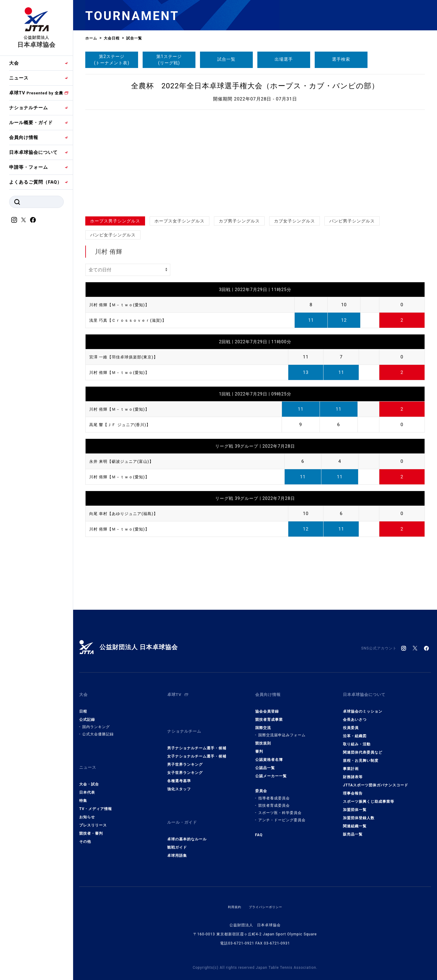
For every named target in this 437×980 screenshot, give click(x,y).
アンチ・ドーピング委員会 (282, 815)
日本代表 (87, 783)
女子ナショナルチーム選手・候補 (197, 747)
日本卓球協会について (33, 152)
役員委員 (351, 723)
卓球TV (36, 93)
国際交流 (263, 723)
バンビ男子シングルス (352, 221)
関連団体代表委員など (363, 748)
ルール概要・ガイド (31, 123)
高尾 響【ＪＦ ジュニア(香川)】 (124, 425)
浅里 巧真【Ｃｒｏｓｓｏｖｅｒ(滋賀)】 (133, 320)
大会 (14, 63)
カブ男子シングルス (239, 221)
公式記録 (87, 715)
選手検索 (341, 59)
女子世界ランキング (185, 763)
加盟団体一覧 (355, 805)
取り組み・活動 (357, 739)
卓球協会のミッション (363, 707)
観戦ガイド (177, 833)
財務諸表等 (353, 772)
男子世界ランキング (185, 755)
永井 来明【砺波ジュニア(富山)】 (126, 461)
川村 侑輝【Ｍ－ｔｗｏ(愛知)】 (123, 305)
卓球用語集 (177, 841)
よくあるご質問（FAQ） (36, 182)
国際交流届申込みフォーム (282, 730)
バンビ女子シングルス (113, 235)
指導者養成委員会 (274, 793)
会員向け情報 (24, 137)
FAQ (259, 830)
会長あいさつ (355, 715)
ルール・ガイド (184, 810)
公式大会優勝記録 (98, 729)
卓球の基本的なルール (187, 825)
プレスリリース (93, 816)
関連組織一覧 (355, 821)
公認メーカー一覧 (271, 771)
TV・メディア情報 (96, 799)
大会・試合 (89, 775)
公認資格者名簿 (269, 755)
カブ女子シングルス (295, 221)
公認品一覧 (265, 763)
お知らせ (87, 807)
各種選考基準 (179, 771)
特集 (83, 791)
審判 (259, 747)
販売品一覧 (353, 829)
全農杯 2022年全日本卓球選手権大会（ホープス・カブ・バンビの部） (255, 86)
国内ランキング (96, 722)
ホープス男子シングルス (115, 221)
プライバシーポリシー (267, 892)
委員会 (261, 786)
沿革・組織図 (355, 731)
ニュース (19, 78)
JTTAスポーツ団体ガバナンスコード (376, 780)
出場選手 (284, 59)
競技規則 (263, 738)
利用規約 (232, 892)
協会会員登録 (267, 707)
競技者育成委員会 (274, 801)
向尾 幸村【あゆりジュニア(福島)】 (128, 514)
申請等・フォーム (29, 167)
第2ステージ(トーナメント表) (112, 60)
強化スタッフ (179, 779)
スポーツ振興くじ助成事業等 (369, 797)
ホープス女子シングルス (180, 221)
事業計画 (351, 764)
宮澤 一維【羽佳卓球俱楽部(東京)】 (128, 357)
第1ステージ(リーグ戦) (169, 60)
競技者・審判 (91, 824)
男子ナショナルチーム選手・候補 (197, 738)
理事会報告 (353, 788)
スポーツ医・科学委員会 (280, 808)
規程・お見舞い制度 (361, 756)
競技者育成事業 (269, 715)
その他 (85, 832)
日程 (83, 707)
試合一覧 (226, 59)
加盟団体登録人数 (359, 813)
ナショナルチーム (29, 108)
